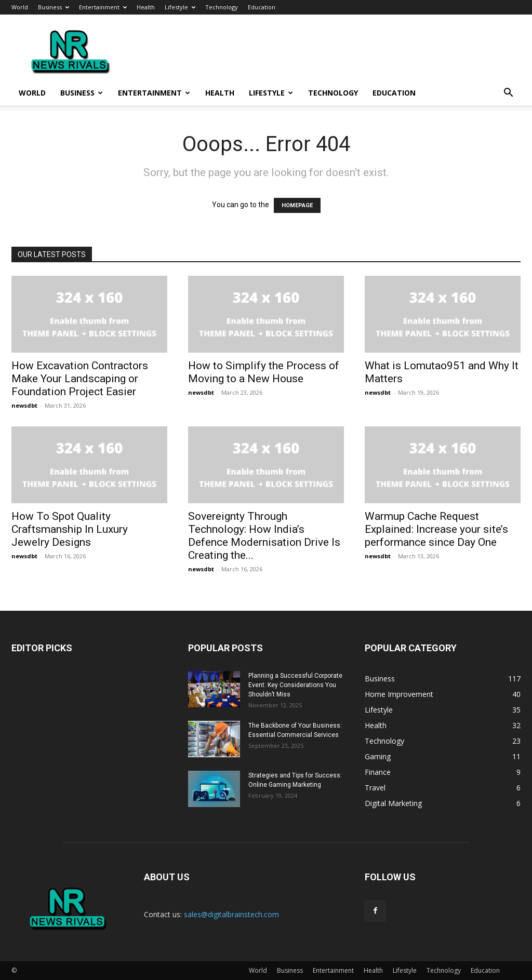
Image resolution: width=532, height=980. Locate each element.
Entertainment (103, 7)
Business (54, 7)
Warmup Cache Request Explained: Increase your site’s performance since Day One (436, 529)
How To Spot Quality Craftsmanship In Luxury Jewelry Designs (70, 529)
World (20, 7)
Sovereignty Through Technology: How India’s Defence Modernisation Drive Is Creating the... (264, 536)
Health (146, 7)
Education (262, 7)
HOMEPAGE (297, 205)
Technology (222, 7)
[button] (508, 94)
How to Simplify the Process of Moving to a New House (264, 372)
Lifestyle (180, 7)
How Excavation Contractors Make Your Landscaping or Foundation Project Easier (80, 379)
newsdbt (24, 405)
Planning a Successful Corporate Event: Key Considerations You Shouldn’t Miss (295, 685)
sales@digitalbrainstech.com (231, 914)
